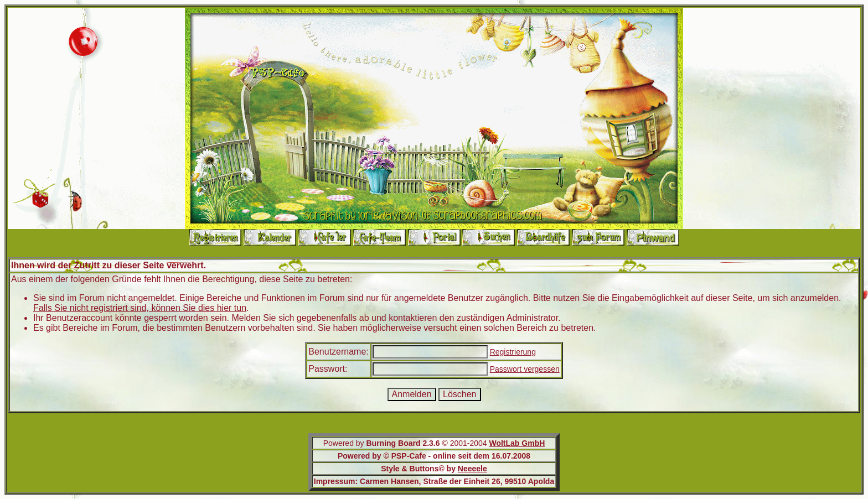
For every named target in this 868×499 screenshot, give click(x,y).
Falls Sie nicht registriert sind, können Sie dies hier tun (140, 308)
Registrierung (513, 352)
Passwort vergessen (525, 369)
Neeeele (472, 469)
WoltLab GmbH (517, 443)
